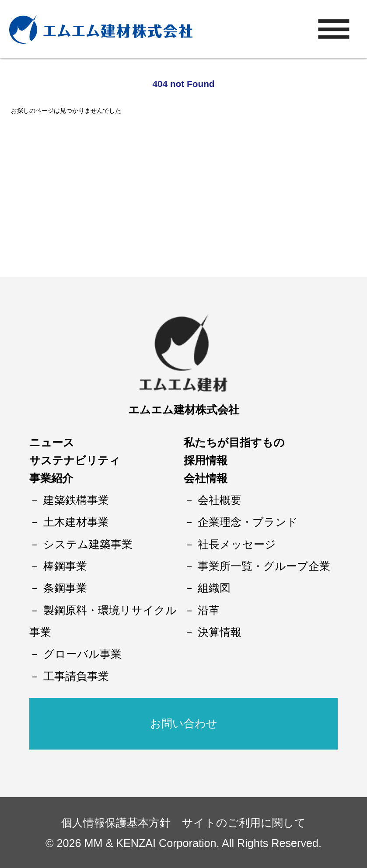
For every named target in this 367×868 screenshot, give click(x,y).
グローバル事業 (82, 654)
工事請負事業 (76, 676)
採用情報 (206, 460)
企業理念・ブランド (248, 522)
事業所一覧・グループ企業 (264, 566)
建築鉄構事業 (76, 500)
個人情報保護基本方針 (116, 823)
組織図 (214, 588)
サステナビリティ (75, 460)
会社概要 (220, 500)
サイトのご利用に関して (244, 823)
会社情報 (206, 478)
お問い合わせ (184, 723)
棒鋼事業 (65, 566)
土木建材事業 (76, 522)
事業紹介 (51, 478)
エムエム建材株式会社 (184, 410)
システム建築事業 (88, 544)
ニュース (52, 442)
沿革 (209, 610)
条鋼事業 (65, 588)
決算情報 (220, 632)
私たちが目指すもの (234, 442)
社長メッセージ (237, 544)
